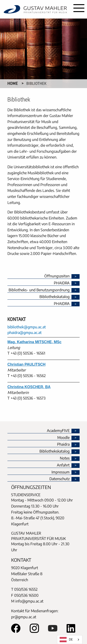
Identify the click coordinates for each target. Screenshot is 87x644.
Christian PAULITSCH (26, 364)
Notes (65, 458)
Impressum (61, 472)
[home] (35, 9)
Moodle (63, 438)
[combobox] (70, 640)
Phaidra (63, 444)
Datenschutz (60, 479)
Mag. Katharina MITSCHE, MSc (34, 342)
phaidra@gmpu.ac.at (24, 333)
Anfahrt (63, 465)
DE (66, 640)
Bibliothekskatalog (55, 451)
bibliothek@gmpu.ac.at (27, 327)
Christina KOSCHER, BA (29, 387)
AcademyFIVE (58, 431)
